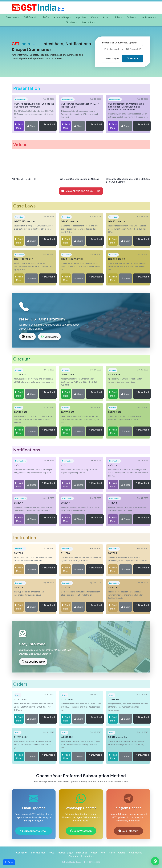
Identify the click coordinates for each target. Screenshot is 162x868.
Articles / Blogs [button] (61, 17)
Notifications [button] (148, 17)
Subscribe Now (33, 662)
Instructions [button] (88, 22)
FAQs (46, 17)
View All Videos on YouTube (81, 191)
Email (27, 337)
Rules (112, 853)
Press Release (38, 853)
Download (49, 124)
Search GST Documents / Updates (120, 43)
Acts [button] (105, 17)
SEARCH (133, 59)
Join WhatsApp (81, 831)
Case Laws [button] (12, 17)
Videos (95, 17)
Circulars (73, 856)
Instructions (87, 856)
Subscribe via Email (34, 831)
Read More (20, 126)
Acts (103, 853)
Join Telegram (128, 831)
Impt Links (81, 17)
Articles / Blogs (65, 853)
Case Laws (22, 853)
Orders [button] (131, 17)
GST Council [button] (30, 17)
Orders (122, 853)
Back (9, 862)
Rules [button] (117, 17)
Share (33, 126)
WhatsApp (49, 337)
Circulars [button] (70, 22)
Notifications (135, 853)
